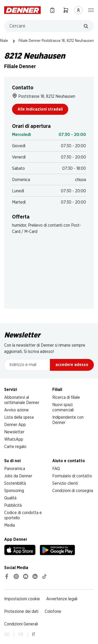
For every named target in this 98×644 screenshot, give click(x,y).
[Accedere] (78, 10)
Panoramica (15, 469)
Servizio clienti (65, 483)
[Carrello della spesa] (66, 10)
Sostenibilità (15, 483)
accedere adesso (72, 365)
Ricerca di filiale (66, 397)
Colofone (53, 612)
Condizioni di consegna (73, 491)
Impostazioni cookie (22, 599)
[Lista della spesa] (52, 10)
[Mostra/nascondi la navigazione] (91, 10)
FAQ (56, 469)
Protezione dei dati (21, 612)
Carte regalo (15, 447)
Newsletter (14, 432)
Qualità (10, 498)
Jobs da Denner (18, 476)
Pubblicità (13, 505)
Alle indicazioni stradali (40, 109)
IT (34, 635)
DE (7, 635)
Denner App (15, 425)
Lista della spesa (19, 417)
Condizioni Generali (21, 624)
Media (10, 525)
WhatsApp (14, 439)
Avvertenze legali (62, 599)
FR (21, 635)
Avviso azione (16, 410)
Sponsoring (14, 491)
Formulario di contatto (72, 476)
